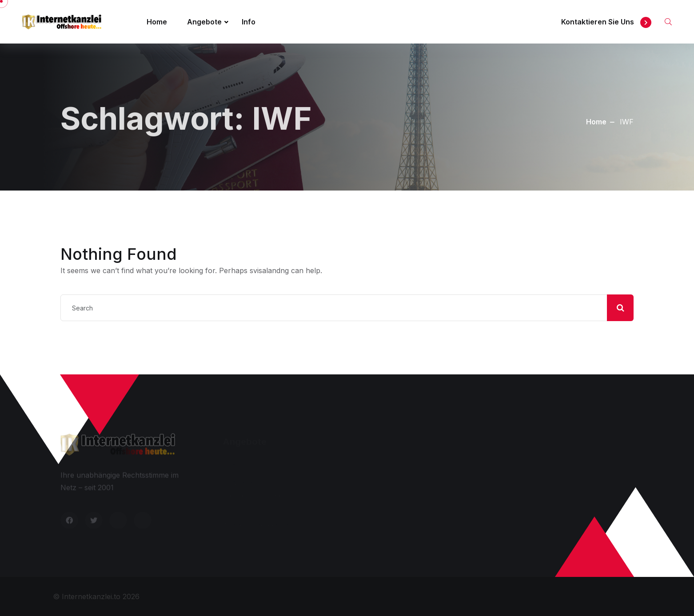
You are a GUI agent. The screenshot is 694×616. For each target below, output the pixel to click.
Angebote (204, 22)
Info (249, 22)
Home (157, 22)
